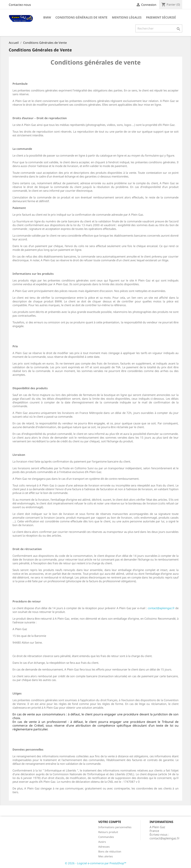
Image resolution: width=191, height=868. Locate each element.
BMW (47, 17)
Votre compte (110, 822)
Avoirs (102, 842)
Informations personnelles (115, 827)
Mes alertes (106, 856)
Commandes (106, 837)
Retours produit (108, 832)
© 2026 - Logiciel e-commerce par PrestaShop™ (96, 863)
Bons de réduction (110, 851)
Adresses (104, 847)
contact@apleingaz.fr (161, 608)
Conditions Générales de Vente (81, 17)
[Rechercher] (159, 28)
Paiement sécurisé (161, 17)
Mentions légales (127, 17)
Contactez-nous (20, 5)
